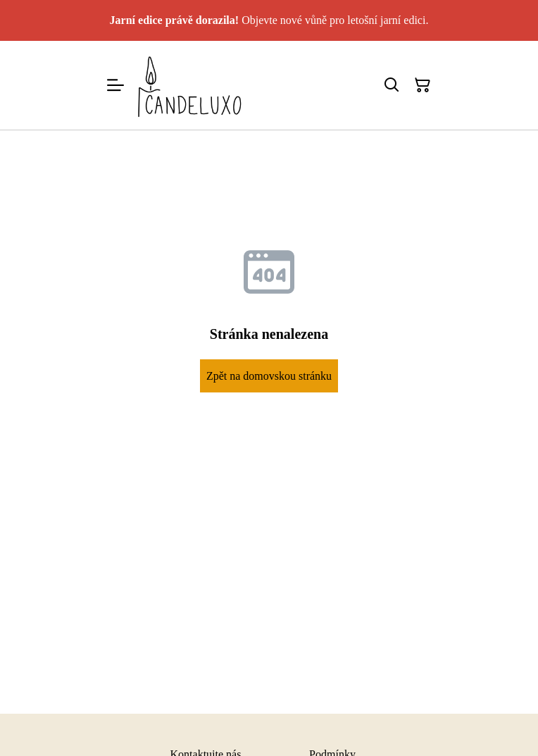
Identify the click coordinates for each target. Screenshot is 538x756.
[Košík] (423, 85)
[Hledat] (392, 85)
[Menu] (115, 85)
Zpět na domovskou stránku (269, 376)
